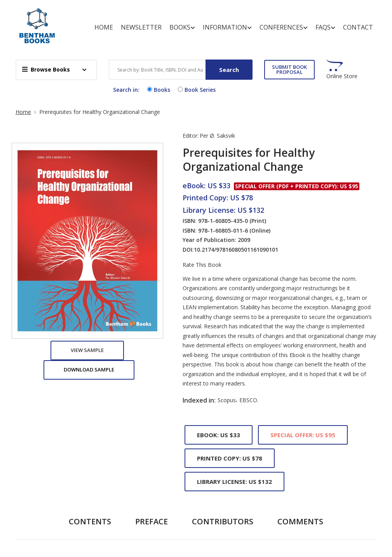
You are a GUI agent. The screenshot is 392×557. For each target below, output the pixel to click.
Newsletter (145, 23)
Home (108, 23)
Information (231, 23)
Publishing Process (163, 533)
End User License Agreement (161, 502)
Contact (362, 23)
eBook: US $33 (219, 122)
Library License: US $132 (234, 169)
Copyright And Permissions (157, 479)
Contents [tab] (90, 209)
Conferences (287, 23)
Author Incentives (224, 461)
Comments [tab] (300, 209)
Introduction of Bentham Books (222, 534)
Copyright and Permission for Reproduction (220, 483)
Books (186, 23)
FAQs (329, 23)
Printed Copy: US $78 (230, 145)
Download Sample (89, 57)
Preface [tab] (152, 209)
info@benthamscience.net (296, 549)
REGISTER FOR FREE (72, 487)
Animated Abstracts (164, 461)
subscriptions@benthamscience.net (308, 518)
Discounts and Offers (220, 511)
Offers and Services (164, 520)
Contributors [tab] (223, 209)
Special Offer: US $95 (303, 122)
